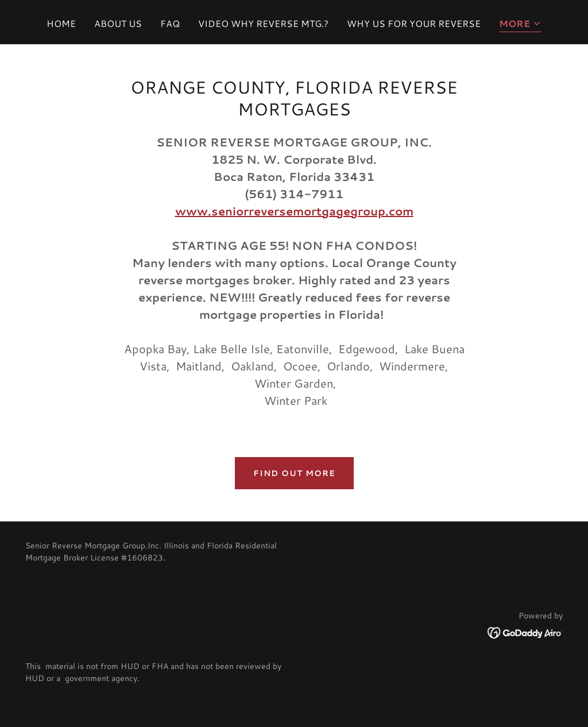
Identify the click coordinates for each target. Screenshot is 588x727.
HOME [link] (61, 23)
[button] (520, 24)
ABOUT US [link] (118, 23)
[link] (525, 631)
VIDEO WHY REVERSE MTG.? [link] (263, 23)
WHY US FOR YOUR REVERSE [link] (414, 23)
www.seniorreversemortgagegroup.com (294, 211)
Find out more (294, 473)
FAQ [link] (170, 23)
